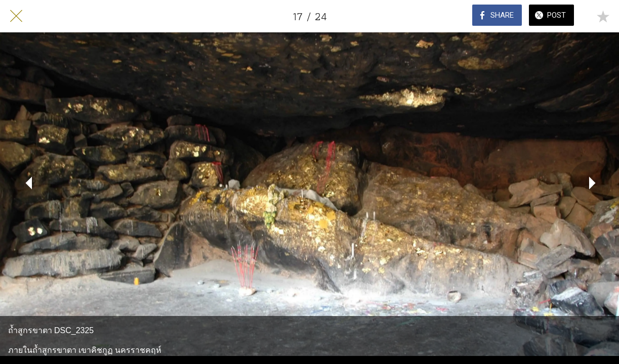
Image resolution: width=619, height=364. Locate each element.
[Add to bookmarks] (603, 16)
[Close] (16, 16)
